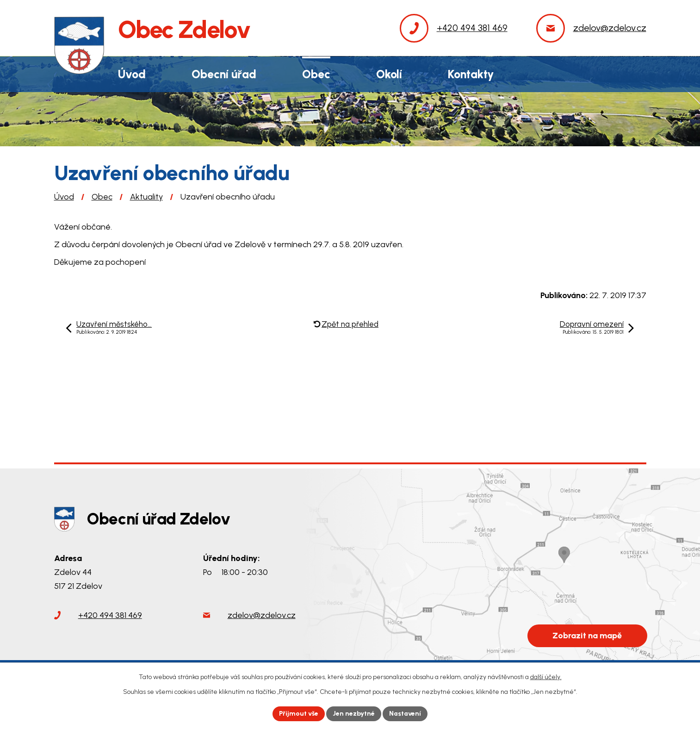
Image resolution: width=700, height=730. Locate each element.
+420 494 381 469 (110, 615)
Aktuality (146, 197)
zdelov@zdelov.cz (262, 615)
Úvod (64, 197)
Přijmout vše (299, 714)
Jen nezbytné (354, 714)
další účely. (546, 677)
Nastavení (405, 714)
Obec (102, 197)
